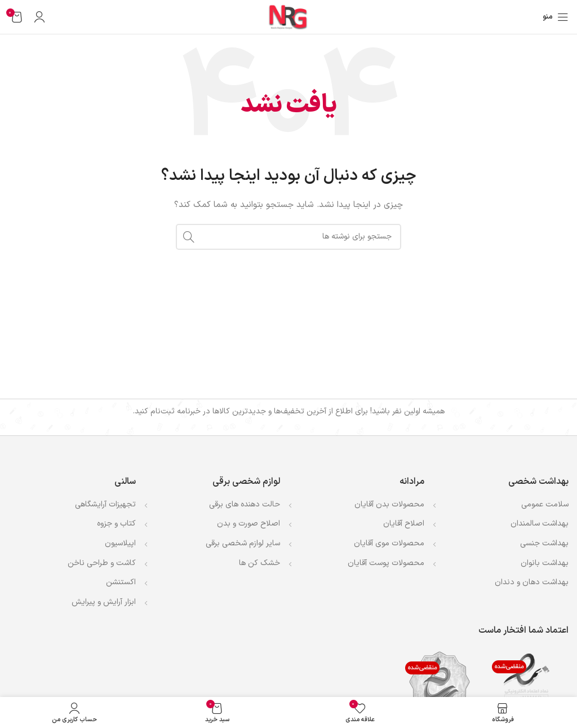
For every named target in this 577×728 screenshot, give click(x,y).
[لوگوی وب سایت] (288, 17)
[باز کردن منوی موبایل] (556, 17)
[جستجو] (288, 237)
